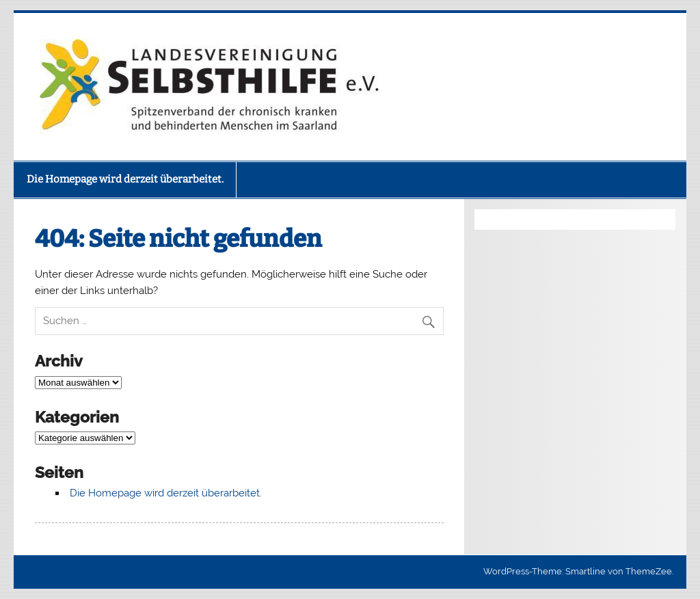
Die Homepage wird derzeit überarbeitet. (125, 179)
